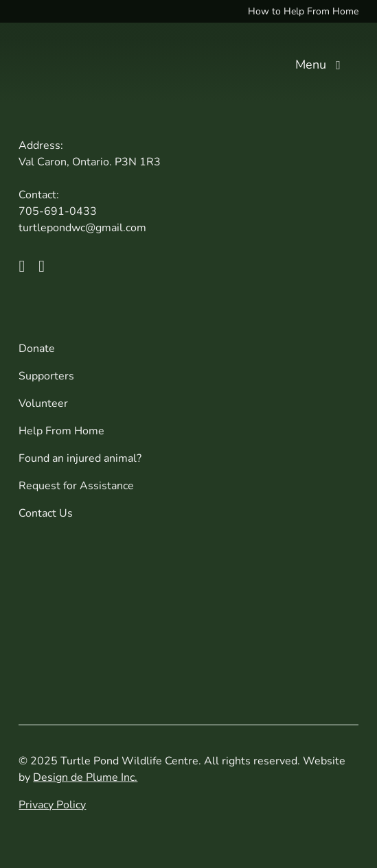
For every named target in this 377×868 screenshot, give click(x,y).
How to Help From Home (303, 11)
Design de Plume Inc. (85, 777)
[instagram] (42, 266)
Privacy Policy (52, 805)
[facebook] (22, 266)
